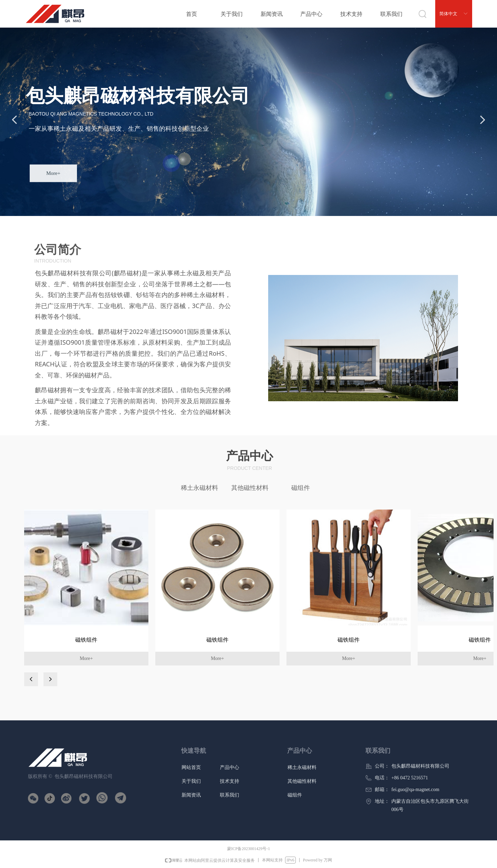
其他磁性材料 (250, 488)
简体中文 (448, 14)
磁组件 (301, 488)
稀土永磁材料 (199, 488)
